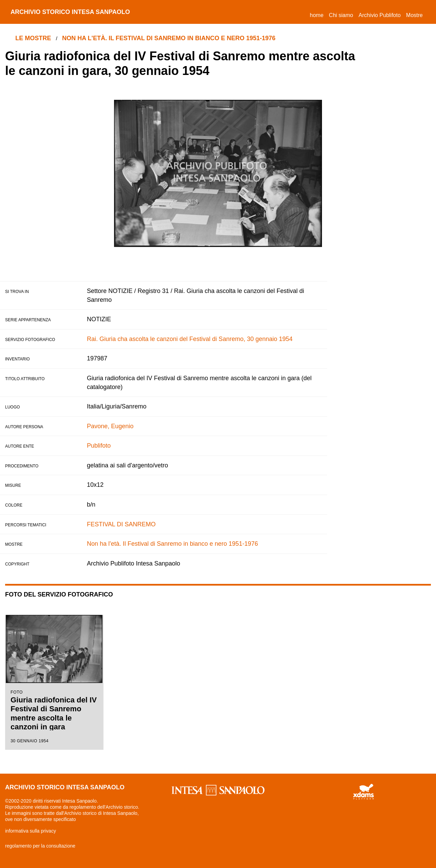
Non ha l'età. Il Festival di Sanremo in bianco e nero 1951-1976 (169, 38)
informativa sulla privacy (30, 831)
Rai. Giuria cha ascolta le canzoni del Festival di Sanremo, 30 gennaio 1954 (190, 339)
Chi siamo (341, 15)
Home (318, 14)
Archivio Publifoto (380, 15)
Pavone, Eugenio (110, 426)
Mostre (414, 15)
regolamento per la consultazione (40, 846)
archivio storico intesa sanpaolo (70, 12)
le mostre (33, 38)
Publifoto (99, 446)
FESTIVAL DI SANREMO (121, 524)
